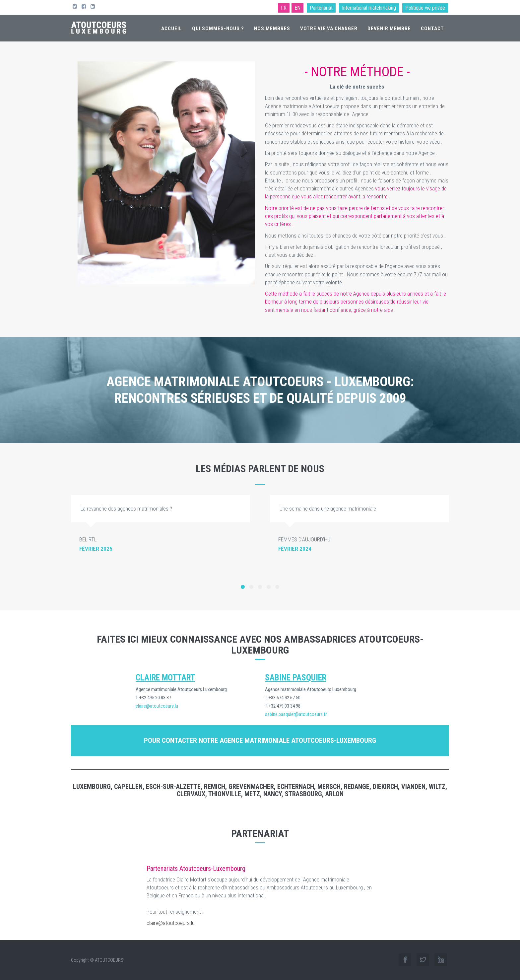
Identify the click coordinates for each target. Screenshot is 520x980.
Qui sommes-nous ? (218, 29)
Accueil (172, 29)
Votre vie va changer (329, 29)
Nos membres (272, 29)
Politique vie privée (425, 8)
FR (284, 8)
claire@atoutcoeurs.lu (171, 923)
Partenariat (321, 8)
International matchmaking (369, 8)
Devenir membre (389, 29)
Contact (432, 29)
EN (297, 8)
